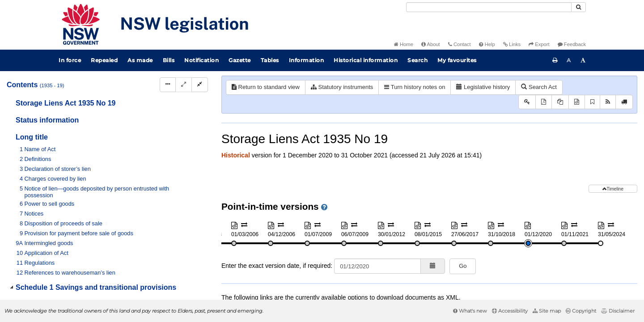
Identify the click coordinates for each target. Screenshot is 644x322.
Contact (460, 44)
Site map (547, 311)
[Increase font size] (583, 60)
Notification (201, 60)
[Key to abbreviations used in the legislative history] (527, 102)
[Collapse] (200, 85)
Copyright (581, 311)
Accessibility (510, 311)
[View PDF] (544, 102)
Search (417, 60)
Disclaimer (618, 311)
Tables (270, 60)
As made (140, 60)
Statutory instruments (342, 87)
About (431, 44)
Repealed (104, 60)
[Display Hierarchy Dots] (168, 85)
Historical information (366, 60)
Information (307, 60)
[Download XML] (577, 102)
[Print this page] (555, 60)
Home (404, 44)
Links (512, 44)
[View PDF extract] (560, 102)
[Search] (489, 7)
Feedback (572, 44)
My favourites (457, 60)
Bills (169, 60)
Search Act (539, 87)
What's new (470, 311)
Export (539, 44)
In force (70, 60)
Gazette (240, 60)
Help (487, 44)
